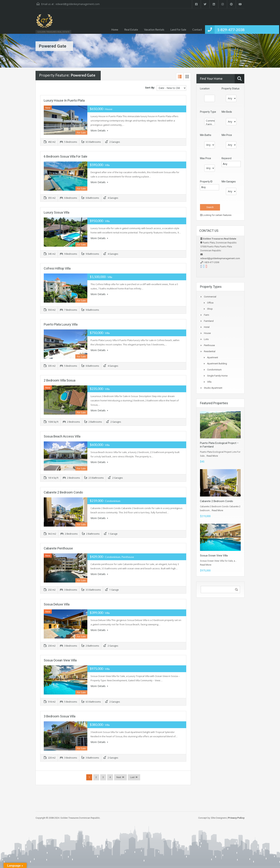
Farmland (209, 321)
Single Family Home (217, 376)
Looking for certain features (216, 215)
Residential (210, 351)
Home (115, 30)
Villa (209, 382)
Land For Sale (178, 30)
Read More (212, 456)
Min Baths (206, 135)
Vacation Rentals (154, 30)
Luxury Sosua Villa (57, 212)
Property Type (208, 112)
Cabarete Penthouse (58, 548)
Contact (197, 30)
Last (132, 777)
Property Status (231, 89)
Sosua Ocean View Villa (60, 660)
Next (119, 777)
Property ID (206, 182)
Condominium (214, 370)
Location (205, 89)
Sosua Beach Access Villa (62, 436)
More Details (99, 130)
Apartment (213, 357)
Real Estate (131, 30)
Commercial (210, 121)
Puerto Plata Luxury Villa (61, 324)
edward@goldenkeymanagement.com (78, 4)
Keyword (227, 158)
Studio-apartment (213, 388)
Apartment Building (217, 364)
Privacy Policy (236, 818)
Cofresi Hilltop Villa (57, 268)
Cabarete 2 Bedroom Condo (63, 492)
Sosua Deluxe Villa (57, 604)
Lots (206, 339)
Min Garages (229, 182)
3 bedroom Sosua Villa (60, 716)
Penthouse (209, 345)
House (207, 333)
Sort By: (150, 88)
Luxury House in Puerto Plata (64, 100)
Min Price (227, 135)
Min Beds (227, 112)
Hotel (207, 327)
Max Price (206, 158)
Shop (210, 309)
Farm (210, 124)
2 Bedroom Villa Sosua (60, 380)
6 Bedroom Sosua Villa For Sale (66, 156)
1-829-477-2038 (231, 30)
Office (210, 303)
